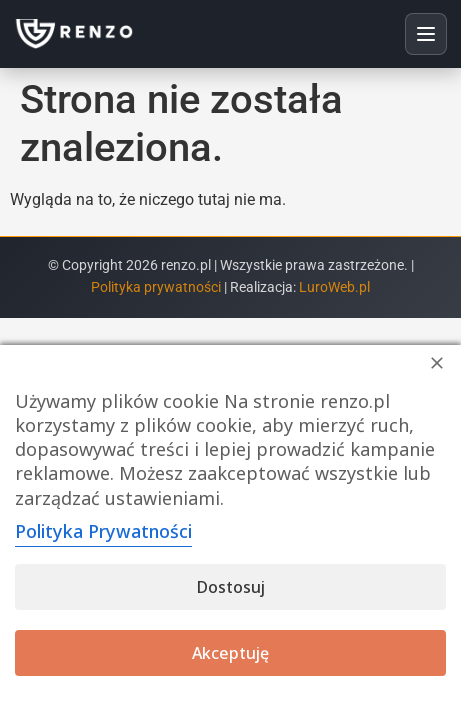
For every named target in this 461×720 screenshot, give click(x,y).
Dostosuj (231, 587)
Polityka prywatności (157, 287)
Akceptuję (230, 653)
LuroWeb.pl (334, 287)
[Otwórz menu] (426, 34)
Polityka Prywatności (103, 531)
